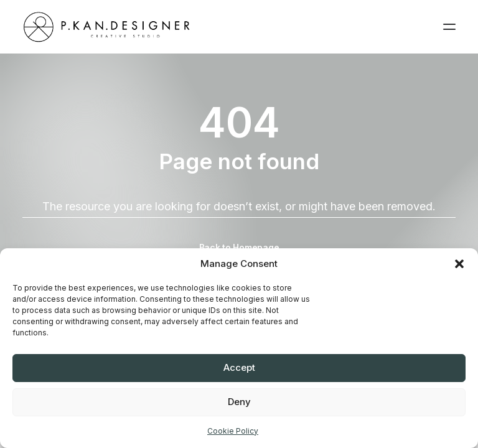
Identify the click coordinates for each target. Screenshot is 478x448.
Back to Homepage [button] (239, 247)
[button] (459, 264)
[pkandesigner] (107, 27)
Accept (239, 367)
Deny (239, 402)
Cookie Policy (233, 431)
